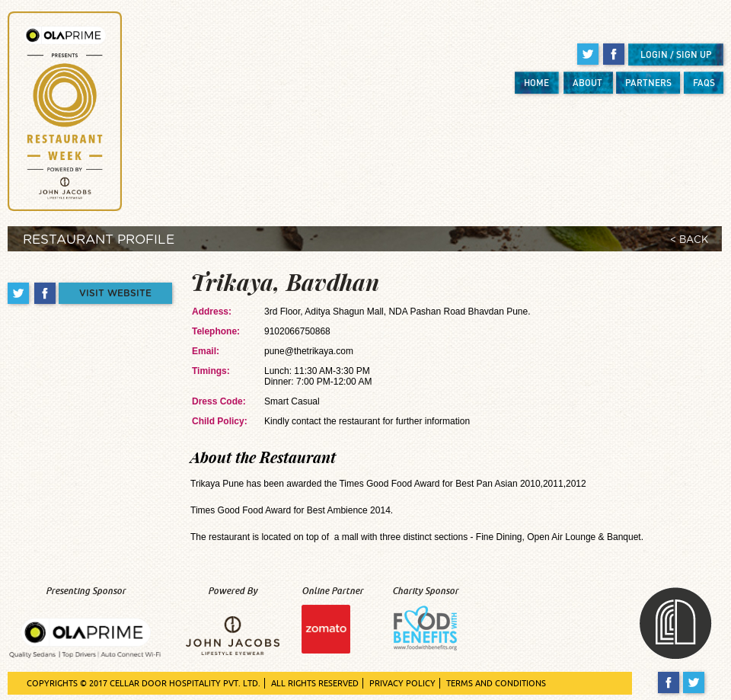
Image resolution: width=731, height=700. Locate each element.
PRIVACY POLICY (402, 683)
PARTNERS (648, 83)
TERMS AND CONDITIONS (496, 683)
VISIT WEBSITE (115, 293)
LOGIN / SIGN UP (676, 54)
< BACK (689, 240)
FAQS (704, 83)
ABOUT (587, 83)
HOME (536, 83)
